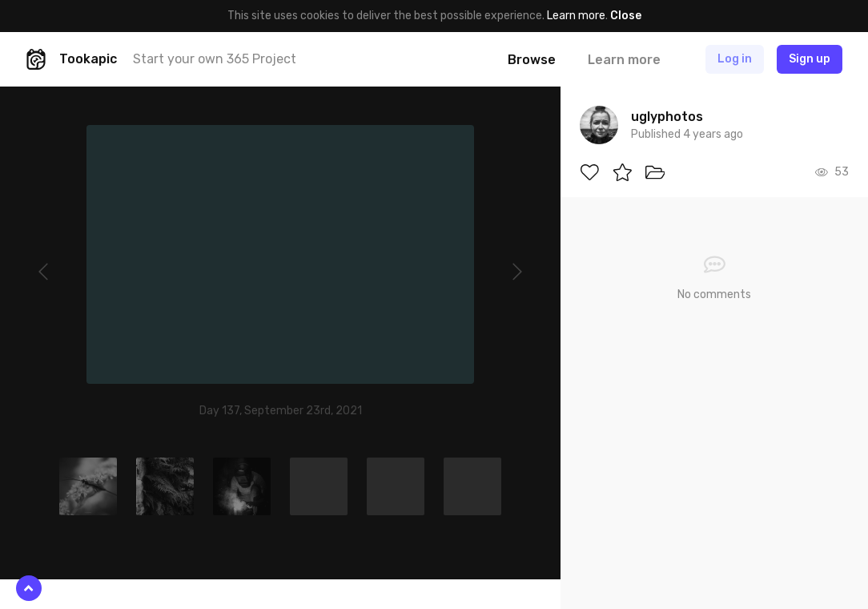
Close (626, 16)
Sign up (810, 59)
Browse (532, 60)
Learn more (576, 16)
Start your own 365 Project (215, 59)
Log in (735, 59)
